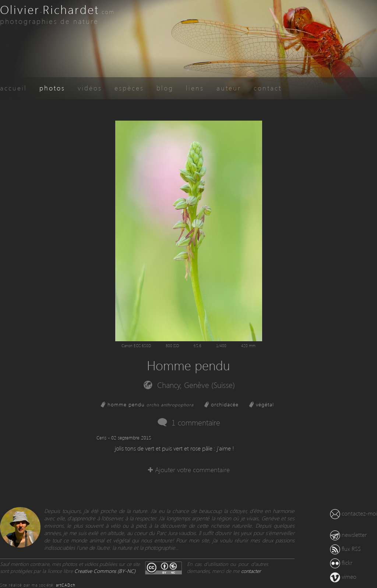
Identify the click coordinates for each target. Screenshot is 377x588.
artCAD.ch (66, 585)
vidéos (90, 88)
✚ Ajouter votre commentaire (189, 469)
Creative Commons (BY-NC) (105, 571)
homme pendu (151, 404)
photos (52, 88)
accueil (13, 88)
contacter (251, 571)
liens (195, 88)
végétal (265, 404)
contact (268, 88)
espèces (129, 88)
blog (165, 88)
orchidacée (225, 404)
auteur (229, 88)
